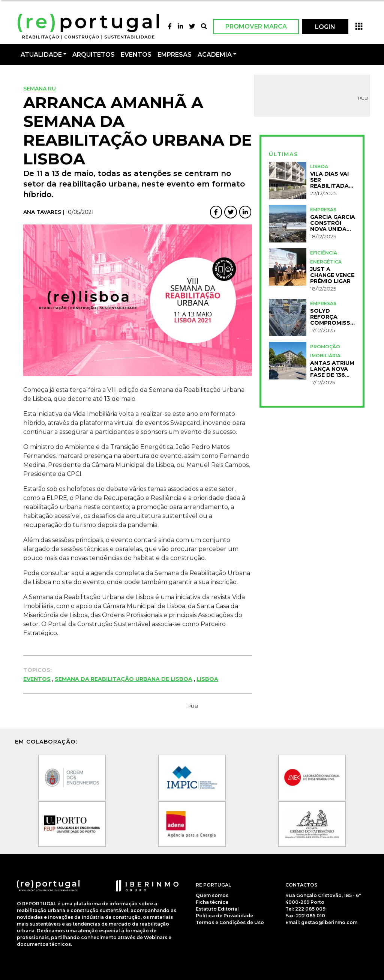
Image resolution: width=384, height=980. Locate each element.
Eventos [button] (136, 55)
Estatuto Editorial (217, 909)
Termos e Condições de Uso (230, 922)
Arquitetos (94, 55)
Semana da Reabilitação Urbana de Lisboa (124, 679)
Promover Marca (256, 26)
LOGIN (325, 27)
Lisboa (207, 679)
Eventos (37, 679)
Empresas (175, 55)
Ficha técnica (212, 902)
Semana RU (40, 89)
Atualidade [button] (41, 55)
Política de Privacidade (224, 916)
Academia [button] (215, 55)
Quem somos (212, 895)
